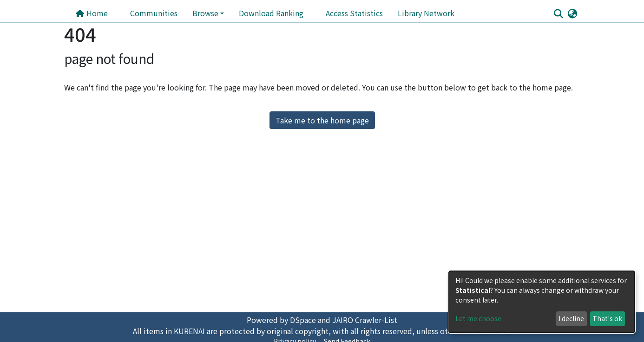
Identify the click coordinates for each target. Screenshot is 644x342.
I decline (571, 318)
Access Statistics (354, 13)
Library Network (426, 13)
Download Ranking (271, 13)
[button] (572, 13)
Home (92, 13)
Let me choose (478, 318)
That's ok (607, 318)
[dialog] (542, 302)
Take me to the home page (322, 120)
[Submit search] (558, 13)
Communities (154, 13)
